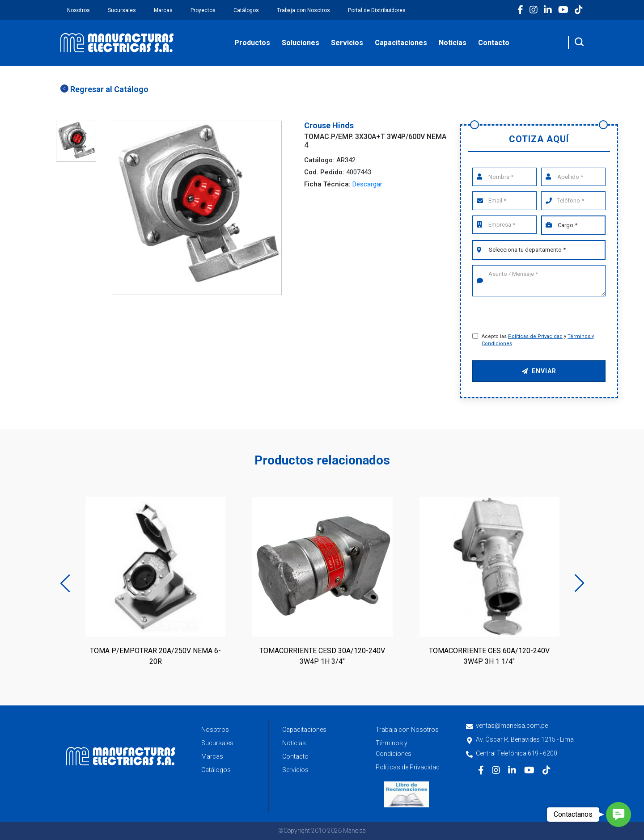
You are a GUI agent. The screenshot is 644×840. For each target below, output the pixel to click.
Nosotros (78, 10)
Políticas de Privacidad (535, 336)
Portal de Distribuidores (377, 10)
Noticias (453, 43)
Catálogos (246, 10)
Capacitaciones (401, 43)
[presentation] (540, 315)
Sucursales (122, 10)
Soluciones (301, 43)
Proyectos (203, 10)
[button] (619, 815)
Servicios (347, 43)
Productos (252, 43)
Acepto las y (538, 340)
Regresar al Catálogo (104, 89)
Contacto (494, 43)
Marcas (163, 10)
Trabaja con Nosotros (303, 10)
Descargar (367, 184)
